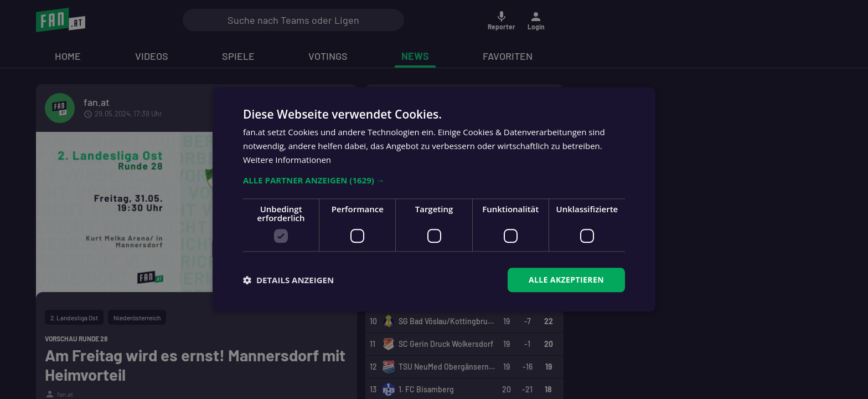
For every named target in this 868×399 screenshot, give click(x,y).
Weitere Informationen (287, 160)
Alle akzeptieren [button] (566, 280)
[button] (434, 180)
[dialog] (434, 199)
